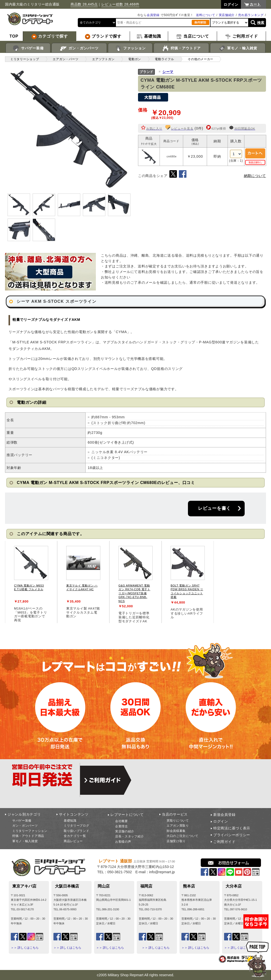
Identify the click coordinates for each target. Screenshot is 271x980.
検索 (261, 23)
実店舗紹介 (227, 15)
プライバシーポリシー (232, 835)
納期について (255, 176)
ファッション (130, 48)
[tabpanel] (31, 582)
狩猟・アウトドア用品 (28, 836)
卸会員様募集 (176, 831)
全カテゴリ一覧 (75, 836)
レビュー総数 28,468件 (120, 4)
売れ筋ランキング (251, 15)
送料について (206, 15)
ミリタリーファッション (30, 831)
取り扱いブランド (77, 831)
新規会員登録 (224, 815)
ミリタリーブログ (77, 826)
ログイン (221, 821)
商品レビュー (73, 841)
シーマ (168, 72)
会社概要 (122, 821)
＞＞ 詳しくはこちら (25, 948)
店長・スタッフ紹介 (129, 836)
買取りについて (178, 821)
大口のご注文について (183, 836)
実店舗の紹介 (125, 831)
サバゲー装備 (28, 48)
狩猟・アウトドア (181, 48)
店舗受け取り (176, 841)
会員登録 (153, 15)
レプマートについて (127, 815)
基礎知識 (70, 821)
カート (255, 4)
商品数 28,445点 (84, 4)
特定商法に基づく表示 (232, 828)
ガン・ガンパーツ (79, 48)
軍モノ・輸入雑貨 (238, 48)
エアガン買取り (178, 826)
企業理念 (122, 826)
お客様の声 (123, 842)
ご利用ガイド (224, 842)
